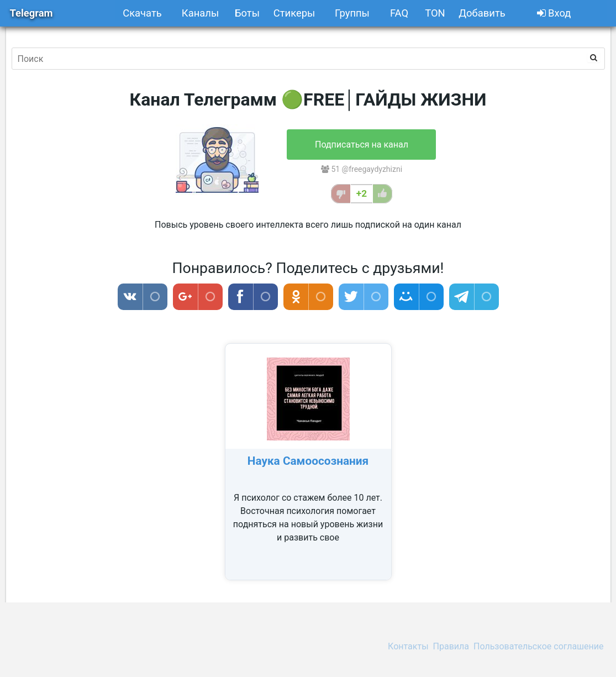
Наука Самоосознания (308, 461)
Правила (451, 646)
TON (435, 13)
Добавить (482, 13)
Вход (554, 13)
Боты (247, 13)
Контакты (408, 646)
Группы (352, 13)
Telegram (31, 13)
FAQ (399, 13)
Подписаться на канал (362, 145)
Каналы (200, 13)
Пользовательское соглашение (539, 646)
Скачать (142, 13)
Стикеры (294, 13)
